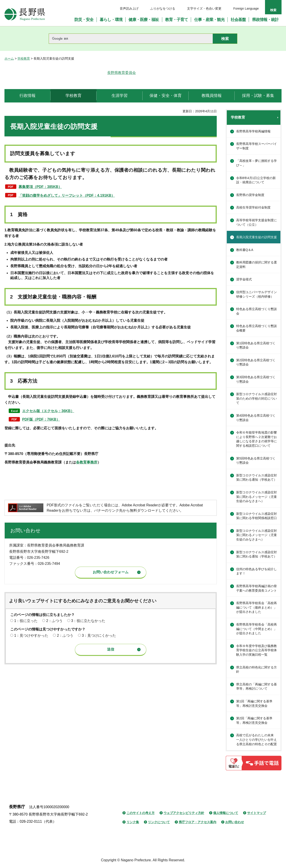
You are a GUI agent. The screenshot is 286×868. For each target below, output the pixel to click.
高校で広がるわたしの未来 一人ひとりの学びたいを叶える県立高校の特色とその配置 (257, 740)
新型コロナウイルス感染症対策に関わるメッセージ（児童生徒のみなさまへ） (257, 497)
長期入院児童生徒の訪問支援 (257, 237)
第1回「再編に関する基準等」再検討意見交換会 (254, 703)
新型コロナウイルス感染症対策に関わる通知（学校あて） (257, 478)
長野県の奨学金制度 (250, 195)
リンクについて (159, 822)
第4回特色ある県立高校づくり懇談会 (256, 418)
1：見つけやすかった (31, 635)
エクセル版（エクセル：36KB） (48, 411)
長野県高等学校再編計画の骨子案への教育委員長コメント (257, 588)
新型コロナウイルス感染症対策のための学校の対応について (257, 398)
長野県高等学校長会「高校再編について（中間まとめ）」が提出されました (257, 629)
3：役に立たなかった (88, 621)
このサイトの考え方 (141, 813)
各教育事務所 (87, 462)
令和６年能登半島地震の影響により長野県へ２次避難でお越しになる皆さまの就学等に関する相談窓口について (257, 439)
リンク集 (133, 822)
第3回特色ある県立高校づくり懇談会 (256, 379)
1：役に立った (26, 621)
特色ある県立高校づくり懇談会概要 (257, 328)
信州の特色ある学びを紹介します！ (257, 571)
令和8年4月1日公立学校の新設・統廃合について (256, 180)
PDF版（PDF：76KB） (41, 419)
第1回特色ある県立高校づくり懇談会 (256, 345)
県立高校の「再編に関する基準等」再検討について (257, 686)
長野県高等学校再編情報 (253, 131)
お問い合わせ (235, 822)
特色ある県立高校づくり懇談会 (257, 311)
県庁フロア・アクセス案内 (198, 822)
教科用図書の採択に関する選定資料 (257, 265)
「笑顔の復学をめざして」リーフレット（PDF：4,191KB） (67, 195)
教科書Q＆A (245, 250)
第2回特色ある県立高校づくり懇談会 (256, 362)
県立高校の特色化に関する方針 (257, 670)
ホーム (9, 58)
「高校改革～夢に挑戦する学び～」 (257, 163)
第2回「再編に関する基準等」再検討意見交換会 (254, 720)
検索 (273, 10)
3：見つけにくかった (99, 635)
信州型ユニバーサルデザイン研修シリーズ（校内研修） (257, 294)
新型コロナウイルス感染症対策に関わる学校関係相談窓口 (257, 516)
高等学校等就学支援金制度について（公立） (257, 222)
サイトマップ (257, 813)
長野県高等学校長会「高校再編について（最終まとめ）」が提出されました (257, 607)
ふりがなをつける (163, 8)
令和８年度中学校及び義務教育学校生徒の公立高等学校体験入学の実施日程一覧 (257, 650)
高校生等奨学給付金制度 (253, 207)
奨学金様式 (244, 279)
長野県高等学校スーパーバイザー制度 (257, 146)
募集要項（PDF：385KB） (40, 187)
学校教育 (24, 58)
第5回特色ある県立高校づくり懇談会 (256, 461)
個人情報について (226, 813)
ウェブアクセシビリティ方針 (184, 813)
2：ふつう (54, 621)
